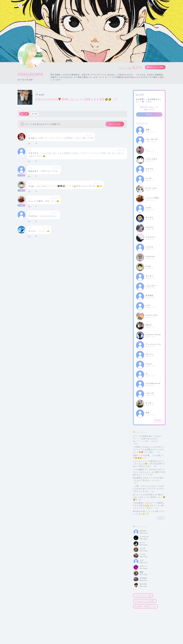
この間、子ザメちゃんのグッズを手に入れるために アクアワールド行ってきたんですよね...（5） (149, 489)
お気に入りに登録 (155, 67)
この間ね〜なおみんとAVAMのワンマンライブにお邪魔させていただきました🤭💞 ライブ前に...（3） (149, 449)
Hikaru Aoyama (32, 73)
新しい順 (24, 114)
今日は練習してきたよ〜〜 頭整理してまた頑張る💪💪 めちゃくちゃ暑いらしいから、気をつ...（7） (149, 505)
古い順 (35, 114)
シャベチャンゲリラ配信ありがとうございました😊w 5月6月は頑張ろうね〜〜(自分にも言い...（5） (149, 464)
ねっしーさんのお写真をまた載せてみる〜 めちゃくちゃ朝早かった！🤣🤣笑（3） (149, 497)
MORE (149, 102)
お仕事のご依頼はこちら (145, 607)
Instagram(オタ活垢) (145, 601)
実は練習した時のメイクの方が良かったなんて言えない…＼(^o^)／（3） (149, 480)
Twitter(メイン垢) (143, 595)
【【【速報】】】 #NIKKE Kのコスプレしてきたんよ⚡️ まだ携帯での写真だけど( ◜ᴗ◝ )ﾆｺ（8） (149, 472)
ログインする (113, 124)
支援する (149, 114)
